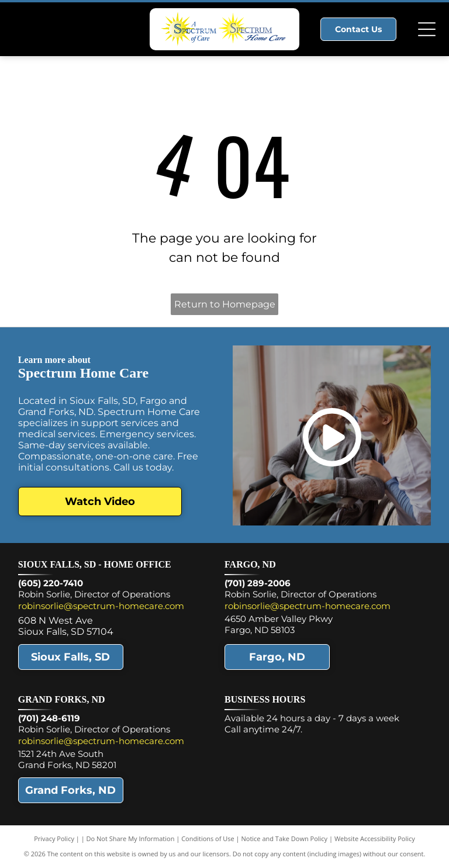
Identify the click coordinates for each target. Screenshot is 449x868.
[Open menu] (427, 29)
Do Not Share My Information (131, 838)
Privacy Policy (54, 838)
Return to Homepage (225, 304)
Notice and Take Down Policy (285, 838)
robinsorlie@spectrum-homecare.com (101, 606)
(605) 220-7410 (51, 583)
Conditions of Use (208, 838)
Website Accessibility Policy (375, 838)
